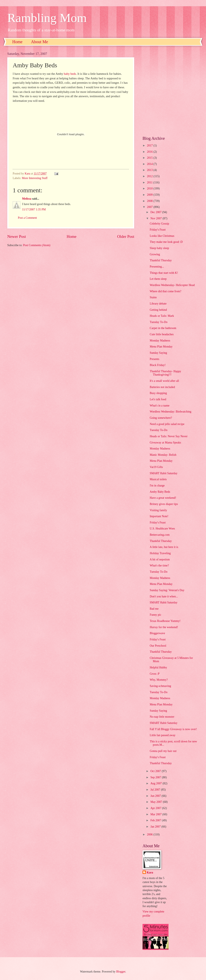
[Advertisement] (42, 91)
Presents (154, 359)
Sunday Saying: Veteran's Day (167, 590)
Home (17, 42)
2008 (150, 201)
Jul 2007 (156, 790)
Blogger (121, 972)
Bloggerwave (157, 633)
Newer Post (17, 236)
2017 (150, 146)
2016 (150, 152)
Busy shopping (158, 393)
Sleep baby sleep (159, 248)
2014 (150, 164)
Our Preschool (158, 646)
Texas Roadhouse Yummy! (165, 621)
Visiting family (158, 510)
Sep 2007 (156, 777)
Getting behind (158, 310)
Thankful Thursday (161, 260)
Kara (150, 873)
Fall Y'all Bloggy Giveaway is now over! (173, 729)
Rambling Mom (47, 18)
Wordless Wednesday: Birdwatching (170, 412)
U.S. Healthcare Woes (162, 529)
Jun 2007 (156, 796)
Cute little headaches (162, 334)
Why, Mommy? (159, 680)
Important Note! (159, 516)
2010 (150, 189)
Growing (155, 254)
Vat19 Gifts (156, 467)
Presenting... (157, 267)
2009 (150, 195)
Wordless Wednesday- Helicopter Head (172, 285)
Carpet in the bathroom (163, 328)
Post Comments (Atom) (37, 245)
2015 (150, 158)
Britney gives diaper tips (164, 504)
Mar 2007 (156, 814)
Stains (153, 297)
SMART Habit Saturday (163, 473)
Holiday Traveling (160, 553)
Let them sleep (158, 279)
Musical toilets (158, 479)
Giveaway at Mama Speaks (165, 443)
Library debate (158, 304)
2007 (150, 207)
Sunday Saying (158, 353)
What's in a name (159, 406)
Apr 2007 (156, 808)
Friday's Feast (158, 230)
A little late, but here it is (164, 547)
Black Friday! (158, 365)
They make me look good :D (166, 242)
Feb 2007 (156, 820)
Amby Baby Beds (160, 492)
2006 (150, 834)
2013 (150, 170)
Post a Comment (27, 218)
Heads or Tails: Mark (162, 316)
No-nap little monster (162, 717)
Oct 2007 (156, 771)
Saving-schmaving (160, 686)
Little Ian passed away (163, 735)
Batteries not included (162, 387)
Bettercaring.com (159, 535)
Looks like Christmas (162, 236)
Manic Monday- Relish (163, 455)
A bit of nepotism (160, 559)
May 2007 (157, 802)
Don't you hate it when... (164, 596)
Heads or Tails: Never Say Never (169, 436)
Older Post (126, 236)
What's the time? (159, 566)
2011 (150, 182)
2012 (150, 176)
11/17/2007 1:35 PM (34, 209)
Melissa (27, 199)
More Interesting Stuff (35, 178)
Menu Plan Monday (161, 347)
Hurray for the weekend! (164, 627)
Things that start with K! (164, 273)
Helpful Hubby (158, 667)
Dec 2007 (156, 212)
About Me (40, 42)
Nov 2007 (156, 218)
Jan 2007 (156, 827)
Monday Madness (160, 341)
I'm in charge (157, 486)
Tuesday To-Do (158, 322)
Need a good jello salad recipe (167, 424)
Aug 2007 (156, 783)
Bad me (154, 609)
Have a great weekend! (163, 498)
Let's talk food (158, 399)
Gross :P (154, 674)
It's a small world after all (164, 381)
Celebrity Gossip (159, 224)
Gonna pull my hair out (163, 751)
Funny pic (155, 615)
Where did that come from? (165, 291)
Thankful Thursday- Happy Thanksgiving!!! (165, 373)
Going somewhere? (161, 418)
